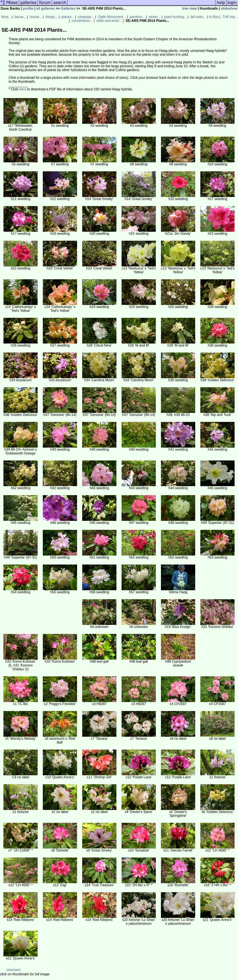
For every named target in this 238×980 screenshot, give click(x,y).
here (23, 89)
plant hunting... (175, 17)
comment (13, 970)
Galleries (68, 8)
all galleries (45, 8)
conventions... (82, 21)
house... (35, 17)
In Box (214, 17)
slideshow (229, 8)
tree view (189, 8)
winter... (154, 17)
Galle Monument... (111, 17)
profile (28, 8)
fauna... (20, 17)
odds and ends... (109, 21)
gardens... (137, 17)
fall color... (198, 17)
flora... (6, 17)
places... (67, 17)
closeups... (86, 17)
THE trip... (229, 17)
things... (51, 17)
